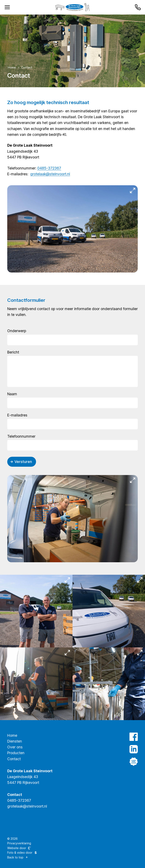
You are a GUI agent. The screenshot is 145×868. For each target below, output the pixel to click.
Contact (27, 67)
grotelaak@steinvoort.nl (50, 174)
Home (12, 67)
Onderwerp (17, 331)
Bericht (13, 352)
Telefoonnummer (21, 436)
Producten (16, 753)
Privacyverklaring (19, 843)
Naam (12, 394)
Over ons (15, 747)
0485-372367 (49, 168)
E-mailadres (17, 415)
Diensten (15, 741)
